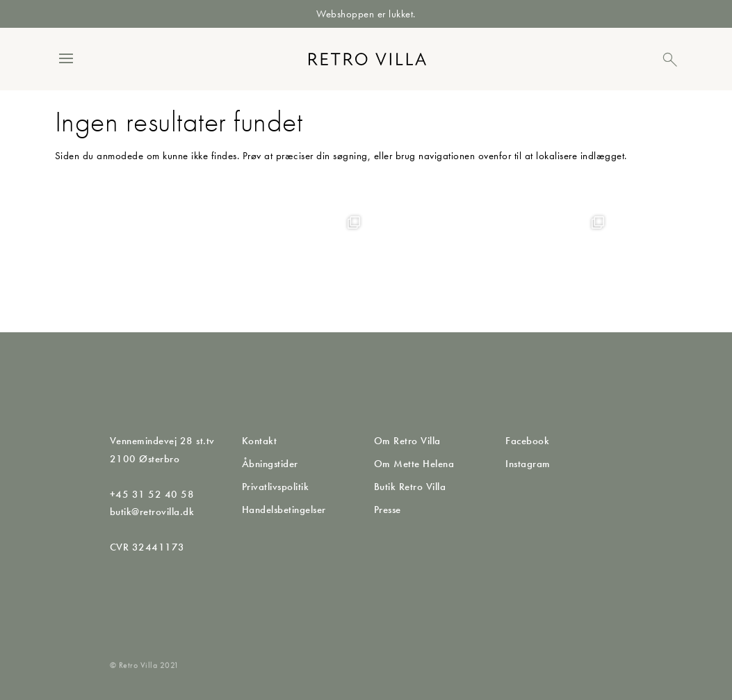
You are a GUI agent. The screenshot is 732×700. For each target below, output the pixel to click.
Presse (388, 510)
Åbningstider (270, 464)
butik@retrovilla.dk (152, 512)
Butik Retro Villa (410, 487)
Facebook (527, 441)
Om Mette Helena (414, 464)
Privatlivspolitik (276, 487)
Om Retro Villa (407, 441)
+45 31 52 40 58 (152, 494)
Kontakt (260, 441)
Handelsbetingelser (284, 510)
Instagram (528, 464)
